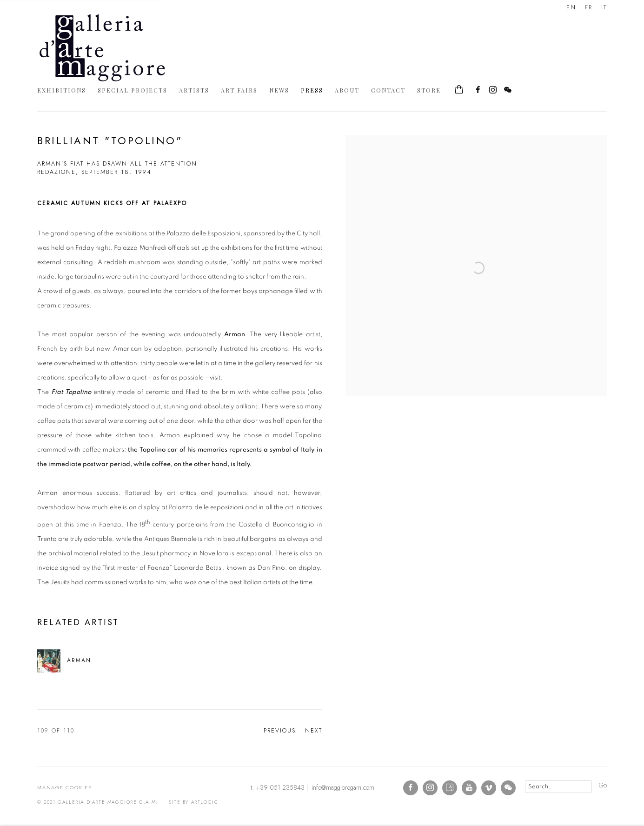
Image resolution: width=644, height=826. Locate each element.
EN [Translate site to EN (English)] (571, 7)
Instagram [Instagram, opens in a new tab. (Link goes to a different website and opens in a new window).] (493, 90)
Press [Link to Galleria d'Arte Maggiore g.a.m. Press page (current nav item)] (312, 90)
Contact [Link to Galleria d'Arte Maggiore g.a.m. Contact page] (388, 90)
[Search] (558, 787)
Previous (280, 731)
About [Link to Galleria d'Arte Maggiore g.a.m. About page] (347, 90)
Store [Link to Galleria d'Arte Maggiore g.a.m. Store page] (429, 90)
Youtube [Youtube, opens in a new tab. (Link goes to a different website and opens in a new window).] (469, 788)
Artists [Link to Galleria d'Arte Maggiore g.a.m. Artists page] (194, 90)
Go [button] (603, 785)
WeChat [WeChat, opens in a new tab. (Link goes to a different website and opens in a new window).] (508, 90)
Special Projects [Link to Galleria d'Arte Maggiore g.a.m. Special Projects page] (133, 90)
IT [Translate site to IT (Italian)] (604, 7)
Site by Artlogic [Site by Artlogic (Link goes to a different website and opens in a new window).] (194, 802)
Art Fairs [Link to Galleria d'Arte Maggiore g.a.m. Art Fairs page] (239, 90)
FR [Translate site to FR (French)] (589, 7)
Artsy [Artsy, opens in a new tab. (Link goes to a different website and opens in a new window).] (450, 788)
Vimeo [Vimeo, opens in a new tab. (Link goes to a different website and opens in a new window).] (489, 788)
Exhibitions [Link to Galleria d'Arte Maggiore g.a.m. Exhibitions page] (62, 90)
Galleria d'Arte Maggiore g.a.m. (102, 48)
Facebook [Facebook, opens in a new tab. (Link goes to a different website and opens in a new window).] (478, 90)
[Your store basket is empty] (459, 90)
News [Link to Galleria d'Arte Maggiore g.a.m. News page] (279, 90)
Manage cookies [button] (65, 787)
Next (314, 731)
